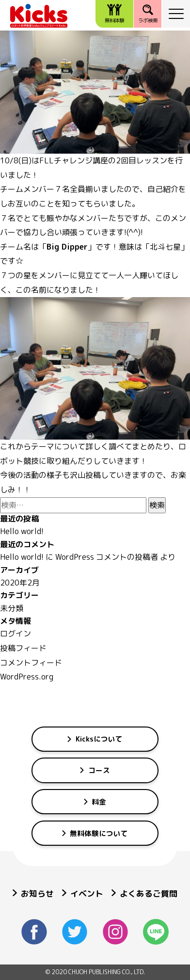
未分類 (12, 608)
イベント (83, 893)
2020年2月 (20, 583)
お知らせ (33, 893)
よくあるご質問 (144, 893)
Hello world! (22, 531)
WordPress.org (27, 677)
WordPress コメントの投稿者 (107, 557)
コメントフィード (31, 663)
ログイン (16, 633)
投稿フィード (23, 648)
